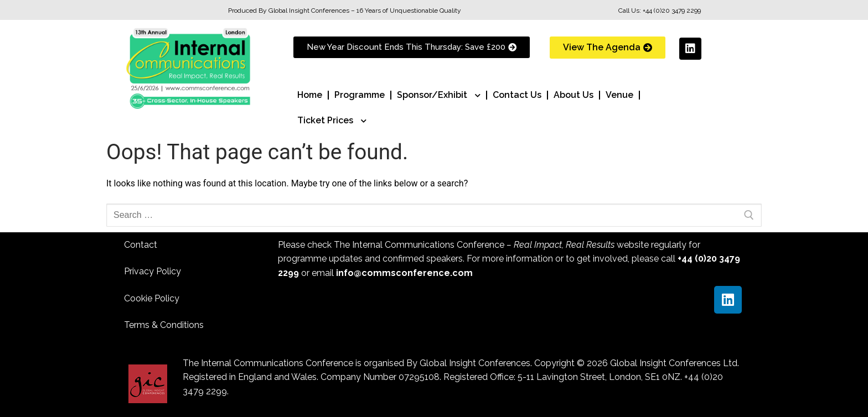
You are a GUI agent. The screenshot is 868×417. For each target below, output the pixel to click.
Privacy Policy (153, 271)
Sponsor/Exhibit (439, 95)
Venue (619, 95)
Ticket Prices (332, 121)
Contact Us (517, 95)
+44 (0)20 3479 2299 (672, 11)
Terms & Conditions (164, 325)
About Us (573, 95)
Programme (360, 95)
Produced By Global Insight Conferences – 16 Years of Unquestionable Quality (345, 11)
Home (310, 95)
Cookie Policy (152, 298)
